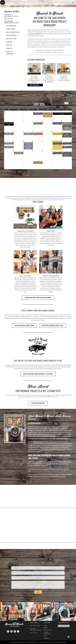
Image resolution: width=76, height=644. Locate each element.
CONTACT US (47, 638)
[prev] (5, 103)
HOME (45, 626)
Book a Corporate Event (12, 32)
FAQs (45, 636)
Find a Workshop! (10, 26)
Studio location (10, 29)
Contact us (9, 48)
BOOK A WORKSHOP (36, 34)
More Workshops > (35, 85)
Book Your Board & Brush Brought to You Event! (38, 374)
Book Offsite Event (11, 39)
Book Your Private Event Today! (24, 326)
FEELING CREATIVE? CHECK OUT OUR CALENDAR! (38, 298)
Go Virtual (9, 42)
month (67, 103)
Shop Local (9, 45)
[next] (8, 103)
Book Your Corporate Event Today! (53, 326)
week (70, 103)
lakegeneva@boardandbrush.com (11, 22)
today (12, 103)
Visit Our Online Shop (38, 403)
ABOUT (45, 628)
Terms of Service (54, 595)
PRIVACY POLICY (48, 630)
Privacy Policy (44, 595)
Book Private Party (11, 35)
